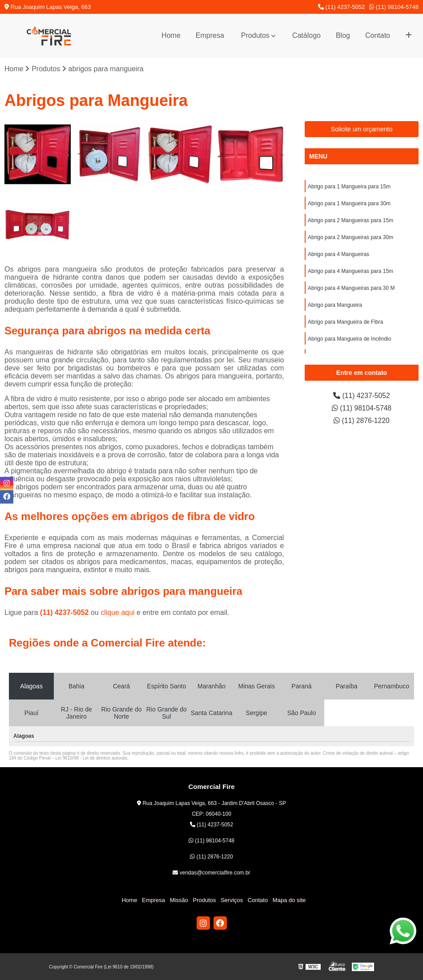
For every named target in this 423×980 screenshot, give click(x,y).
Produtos (255, 35)
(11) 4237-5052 (342, 7)
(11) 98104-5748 (394, 7)
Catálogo (306, 35)
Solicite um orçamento (362, 129)
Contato (378, 35)
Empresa (210, 35)
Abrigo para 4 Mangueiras (338, 254)
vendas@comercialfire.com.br (211, 873)
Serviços (232, 901)
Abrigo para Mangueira (335, 305)
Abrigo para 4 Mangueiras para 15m (350, 271)
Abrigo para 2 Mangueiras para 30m (350, 237)
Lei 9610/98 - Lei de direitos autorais (92, 758)
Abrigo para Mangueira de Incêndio (349, 339)
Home (171, 35)
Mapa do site (288, 901)
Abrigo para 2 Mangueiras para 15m (350, 220)
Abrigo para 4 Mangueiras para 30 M (351, 288)
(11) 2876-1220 (362, 421)
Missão (179, 901)
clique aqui (118, 612)
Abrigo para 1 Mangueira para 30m (349, 203)
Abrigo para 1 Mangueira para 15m (349, 187)
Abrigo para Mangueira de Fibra (345, 322)
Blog (343, 35)
